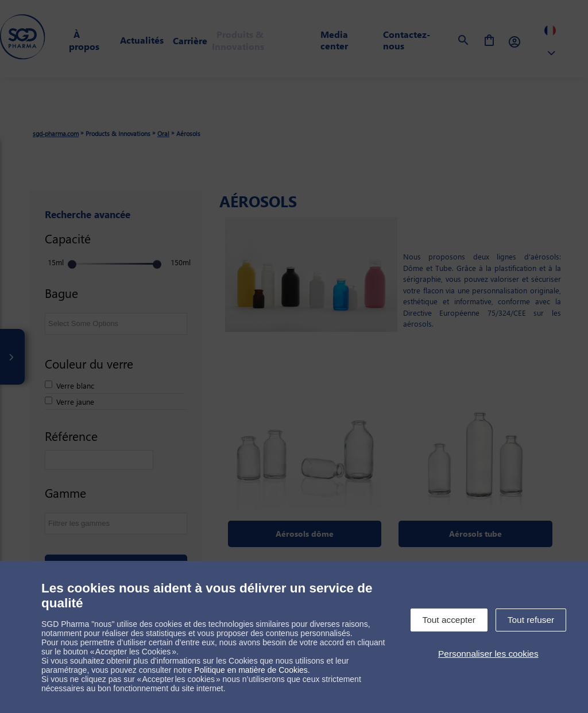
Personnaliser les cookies (488, 654)
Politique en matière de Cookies (251, 670)
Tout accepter (449, 620)
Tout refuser (531, 620)
